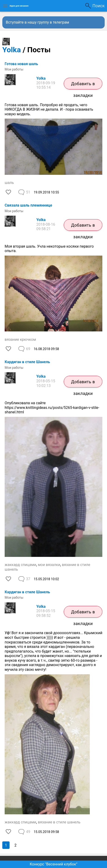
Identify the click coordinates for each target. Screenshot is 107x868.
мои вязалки (49, 565)
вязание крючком (20, 339)
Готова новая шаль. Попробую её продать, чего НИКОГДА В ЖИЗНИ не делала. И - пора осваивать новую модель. (49, 109)
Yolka (12, 50)
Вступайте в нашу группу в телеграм (37, 22)
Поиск (99, 6)
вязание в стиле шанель (59, 822)
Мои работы (14, 69)
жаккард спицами (20, 565)
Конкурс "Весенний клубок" (54, 864)
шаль (9, 183)
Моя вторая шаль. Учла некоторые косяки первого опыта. (49, 249)
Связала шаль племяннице (28, 205)
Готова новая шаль (21, 64)
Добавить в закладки (83, 85)
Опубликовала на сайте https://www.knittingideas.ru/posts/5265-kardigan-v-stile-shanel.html (52, 408)
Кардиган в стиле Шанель (27, 362)
